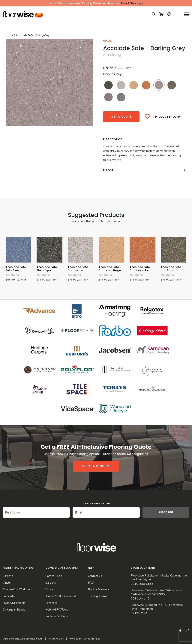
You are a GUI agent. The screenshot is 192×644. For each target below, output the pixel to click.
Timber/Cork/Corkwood (18, 589)
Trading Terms (98, 596)
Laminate (9, 596)
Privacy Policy (56, 639)
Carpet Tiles (54, 576)
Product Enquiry (168, 117)
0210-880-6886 (142, 584)
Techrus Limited (91, 639)
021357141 (139, 613)
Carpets (8, 576)
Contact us (95, 576)
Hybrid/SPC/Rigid (14, 603)
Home (9, 35)
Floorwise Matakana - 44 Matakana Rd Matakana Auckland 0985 (156, 592)
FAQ (91, 583)
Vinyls (7, 583)
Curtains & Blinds (14, 610)
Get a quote (121, 117)
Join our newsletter (96, 503)
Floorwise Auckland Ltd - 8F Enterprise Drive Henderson (157, 607)
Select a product (96, 466)
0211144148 (140, 599)
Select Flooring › (132, 3)
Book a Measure (99, 589)
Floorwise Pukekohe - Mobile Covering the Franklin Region (159, 578)
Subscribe (166, 512)
